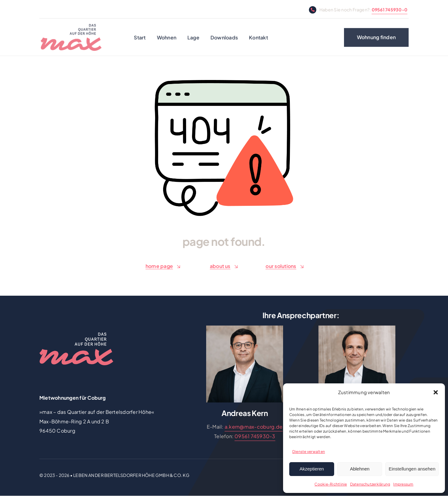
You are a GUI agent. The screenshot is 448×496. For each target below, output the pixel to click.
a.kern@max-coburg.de (254, 427)
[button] (436, 392)
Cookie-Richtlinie (331, 484)
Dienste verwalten (309, 452)
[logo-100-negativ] (76, 335)
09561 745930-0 (390, 10)
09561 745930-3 (255, 436)
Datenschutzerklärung (370, 484)
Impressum (403, 484)
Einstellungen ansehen (412, 469)
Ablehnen (360, 469)
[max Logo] (71, 28)
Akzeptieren (312, 469)
